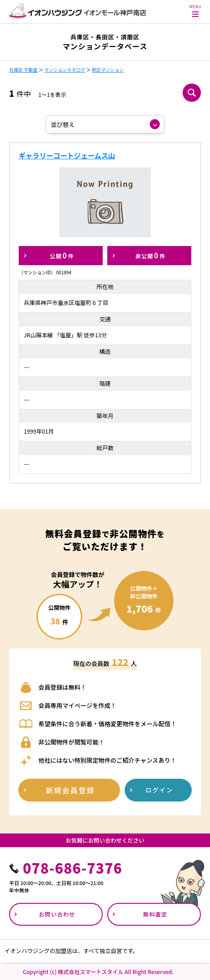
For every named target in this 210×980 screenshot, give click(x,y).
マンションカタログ (65, 70)
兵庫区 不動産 (23, 70)
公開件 (62, 255)
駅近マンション (108, 70)
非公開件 (150, 255)
